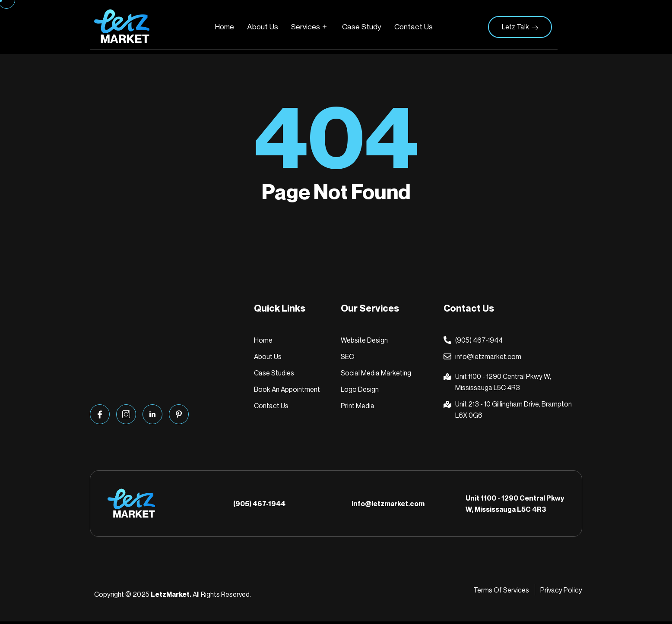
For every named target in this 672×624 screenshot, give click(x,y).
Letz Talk (520, 27)
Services (309, 27)
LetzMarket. (171, 597)
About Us (262, 27)
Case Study (362, 27)
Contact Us (414, 27)
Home (223, 27)
